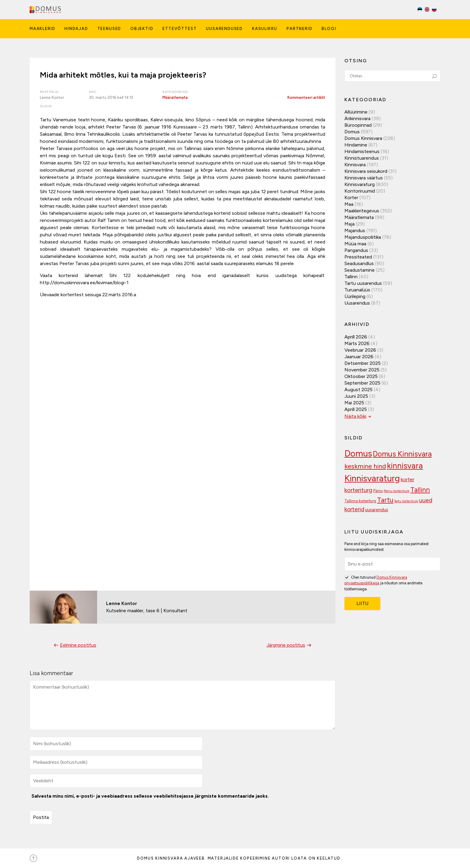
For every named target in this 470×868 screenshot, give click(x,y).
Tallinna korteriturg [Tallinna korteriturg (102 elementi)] (360, 501)
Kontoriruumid (360, 191)
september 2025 (362, 383)
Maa (349, 204)
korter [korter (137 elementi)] (408, 480)
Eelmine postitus (74, 645)
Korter (351, 198)
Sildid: (46, 106)
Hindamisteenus (362, 151)
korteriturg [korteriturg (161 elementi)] (358, 490)
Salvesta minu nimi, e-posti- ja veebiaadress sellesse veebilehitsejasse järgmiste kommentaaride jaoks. (150, 796)
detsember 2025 (363, 363)
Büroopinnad (358, 125)
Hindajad (76, 29)
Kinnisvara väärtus (364, 178)
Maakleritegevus (362, 211)
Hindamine (356, 145)
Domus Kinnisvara (363, 138)
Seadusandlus (359, 263)
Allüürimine (356, 112)
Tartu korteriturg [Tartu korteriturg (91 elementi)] (406, 501)
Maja (350, 224)
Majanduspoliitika (363, 237)
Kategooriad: (176, 92)
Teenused (109, 29)
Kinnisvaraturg (360, 184)
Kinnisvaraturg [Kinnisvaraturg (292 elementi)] (372, 478)
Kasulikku (265, 29)
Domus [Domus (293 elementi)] (358, 453)
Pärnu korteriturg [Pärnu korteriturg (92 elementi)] (397, 491)
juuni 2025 (356, 396)
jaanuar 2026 (359, 357)
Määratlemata (175, 97)
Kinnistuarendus (362, 158)
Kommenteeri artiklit (306, 97)
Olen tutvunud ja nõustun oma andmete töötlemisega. (383, 583)
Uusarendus (357, 303)
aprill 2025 (356, 409)
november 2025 (362, 370)
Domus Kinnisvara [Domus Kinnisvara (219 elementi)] (402, 454)
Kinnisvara (355, 165)
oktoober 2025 (361, 376)
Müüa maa (355, 244)
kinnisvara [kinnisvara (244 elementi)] (405, 466)
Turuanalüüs (357, 290)
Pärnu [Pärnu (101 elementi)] (378, 491)
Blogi (329, 29)
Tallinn (351, 277)
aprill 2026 (356, 337)
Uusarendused (224, 29)
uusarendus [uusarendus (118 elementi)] (377, 510)
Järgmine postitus (290, 645)
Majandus (355, 230)
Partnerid (299, 29)
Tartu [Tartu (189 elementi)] (385, 500)
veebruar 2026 (360, 350)
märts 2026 (357, 343)
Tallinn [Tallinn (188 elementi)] (420, 490)
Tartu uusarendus (363, 283)
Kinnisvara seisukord (366, 171)
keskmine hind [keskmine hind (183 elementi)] (365, 466)
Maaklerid (42, 29)
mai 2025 (354, 403)
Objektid (142, 29)
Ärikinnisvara (357, 118)
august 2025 (358, 390)
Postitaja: (50, 92)
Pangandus (356, 250)
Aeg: (93, 92)
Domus (352, 132)
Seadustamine (360, 270)
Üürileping (355, 296)
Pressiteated (358, 257)
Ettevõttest (180, 29)
